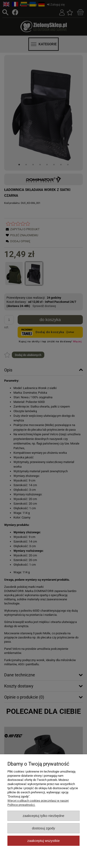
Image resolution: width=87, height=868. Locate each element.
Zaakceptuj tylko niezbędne (43, 816)
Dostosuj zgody (44, 828)
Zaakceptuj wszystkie (43, 841)
